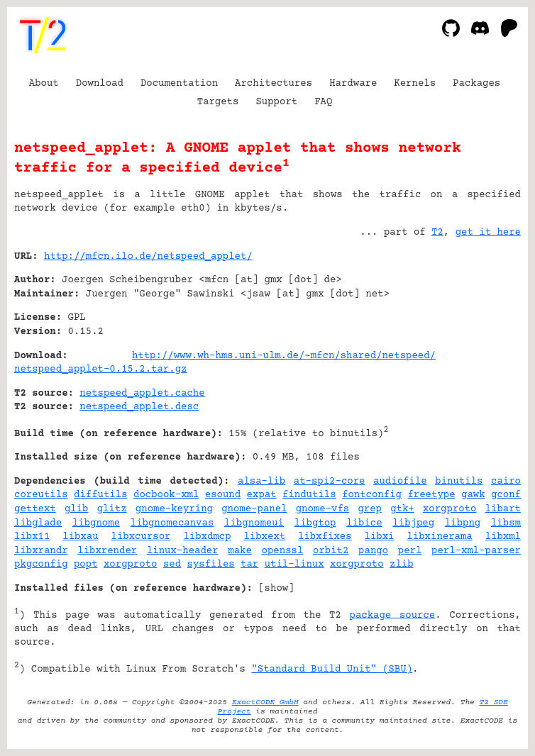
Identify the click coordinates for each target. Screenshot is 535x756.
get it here (488, 233)
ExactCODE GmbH (265, 702)
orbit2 (331, 551)
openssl (283, 551)
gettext (35, 509)
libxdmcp (207, 537)
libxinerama (439, 537)
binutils (459, 482)
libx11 (32, 537)
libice (364, 523)
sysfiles (211, 565)
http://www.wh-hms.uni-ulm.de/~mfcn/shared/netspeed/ (284, 356)
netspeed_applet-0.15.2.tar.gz (100, 369)
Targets (218, 102)
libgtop (315, 523)
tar (249, 565)
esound (223, 495)
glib (77, 509)
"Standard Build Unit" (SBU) (332, 669)
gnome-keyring (174, 509)
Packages (476, 84)
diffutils (101, 495)
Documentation (179, 84)
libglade (38, 523)
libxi (380, 537)
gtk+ (402, 509)
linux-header (183, 551)
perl (410, 551)
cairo (506, 482)
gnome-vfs (323, 509)
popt (86, 565)
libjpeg (413, 523)
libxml (503, 537)
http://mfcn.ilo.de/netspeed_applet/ (148, 257)
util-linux (294, 565)
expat (262, 495)
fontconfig (372, 495)
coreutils (41, 495)
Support (276, 102)
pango (373, 551)
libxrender (107, 551)
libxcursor (141, 537)
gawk (473, 495)
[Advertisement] (478, 343)
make (240, 551)
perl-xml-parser (476, 551)
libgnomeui (254, 523)
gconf (506, 495)
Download (100, 84)
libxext (264, 537)
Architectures (274, 84)
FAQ (323, 102)
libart (503, 509)
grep (370, 509)
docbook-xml (166, 495)
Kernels (415, 84)
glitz (112, 509)
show (277, 589)
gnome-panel (254, 509)
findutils (309, 495)
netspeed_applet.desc (139, 407)
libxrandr (41, 551)
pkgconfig (41, 565)
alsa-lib (261, 482)
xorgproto (450, 509)
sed (172, 565)
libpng (463, 523)
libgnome (96, 523)
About (44, 84)
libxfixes (325, 537)
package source (393, 615)
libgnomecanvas (172, 523)
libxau (80, 537)
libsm (506, 523)
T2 (437, 233)
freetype (431, 495)
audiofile (400, 482)
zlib (402, 565)
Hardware (353, 84)
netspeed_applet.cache (142, 394)
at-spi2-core (330, 482)
